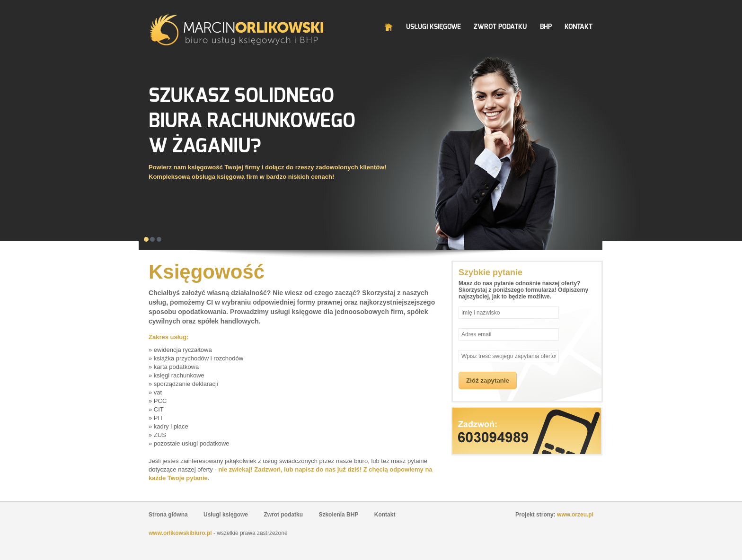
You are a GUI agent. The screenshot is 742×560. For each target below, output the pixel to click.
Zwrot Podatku (500, 27)
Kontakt (579, 27)
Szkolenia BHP (338, 515)
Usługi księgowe (226, 515)
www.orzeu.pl (575, 515)
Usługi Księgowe (433, 27)
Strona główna (168, 515)
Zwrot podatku (283, 515)
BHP (546, 27)
